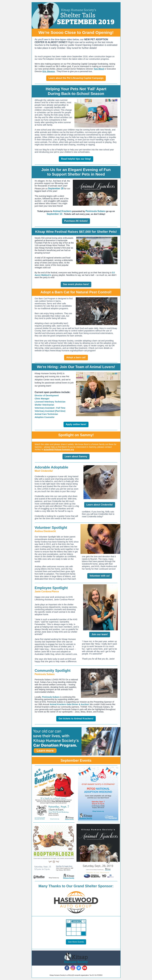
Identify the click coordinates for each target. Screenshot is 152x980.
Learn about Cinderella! (100, 505)
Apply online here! (76, 424)
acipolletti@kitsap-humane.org (59, 449)
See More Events (76, 942)
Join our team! (100, 634)
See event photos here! (76, 284)
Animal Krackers (62, 211)
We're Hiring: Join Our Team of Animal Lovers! (76, 367)
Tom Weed (99, 69)
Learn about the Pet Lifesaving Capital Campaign (76, 78)
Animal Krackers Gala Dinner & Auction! (70, 704)
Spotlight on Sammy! (76, 435)
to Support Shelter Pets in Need (76, 174)
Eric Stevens (49, 71)
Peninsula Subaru (95, 211)
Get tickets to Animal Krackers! (76, 719)
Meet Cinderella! (44, 471)
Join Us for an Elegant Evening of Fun (76, 170)
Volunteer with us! (100, 576)
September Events (76, 760)
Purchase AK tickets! (76, 221)
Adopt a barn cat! (76, 357)
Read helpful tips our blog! (76, 159)
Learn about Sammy (76, 456)
